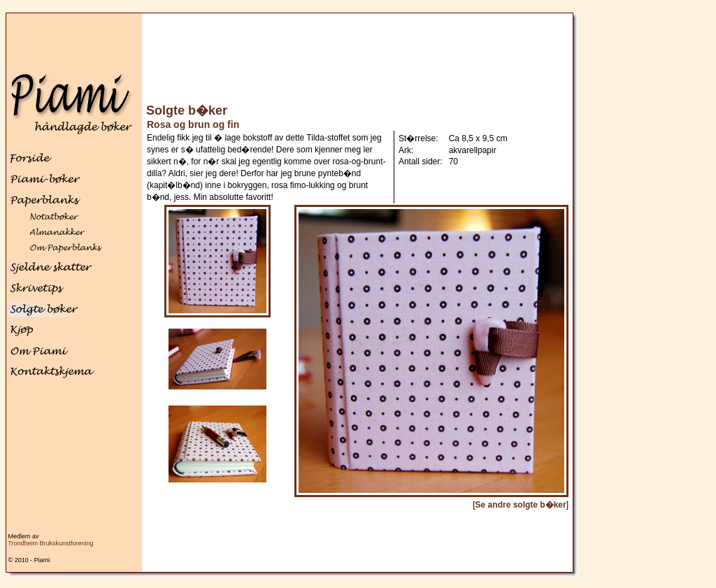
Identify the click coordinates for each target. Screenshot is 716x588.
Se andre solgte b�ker (521, 505)
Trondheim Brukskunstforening (50, 543)
